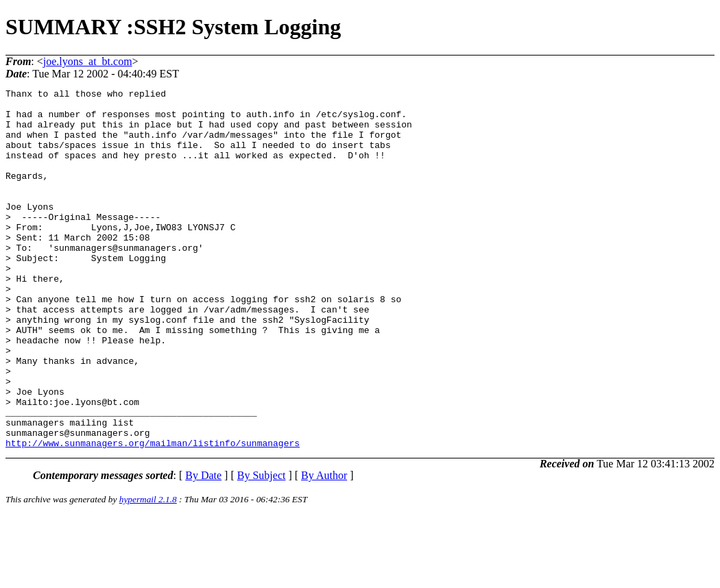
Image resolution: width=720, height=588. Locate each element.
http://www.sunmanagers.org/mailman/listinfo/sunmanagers (153, 515)
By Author (324, 547)
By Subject (262, 547)
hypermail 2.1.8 (148, 571)
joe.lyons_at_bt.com (88, 61)
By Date (203, 547)
